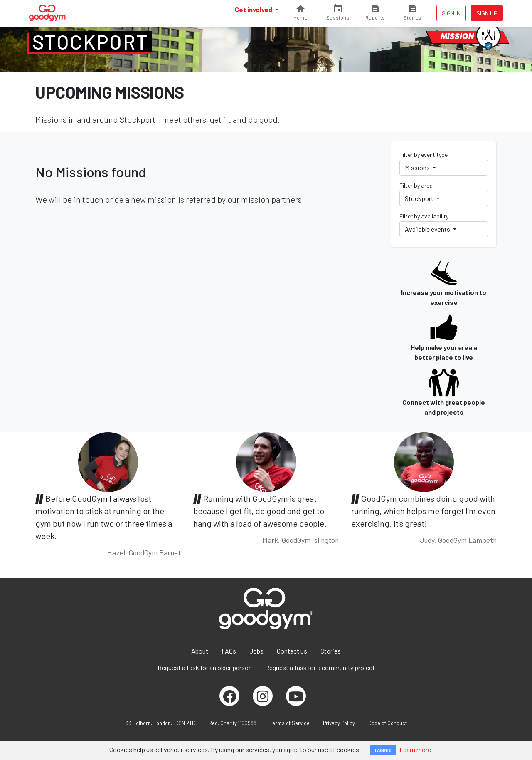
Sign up (487, 13)
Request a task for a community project (320, 667)
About (200, 651)
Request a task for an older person (205, 667)
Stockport (91, 42)
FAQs (229, 651)
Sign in (451, 13)
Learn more (415, 749)
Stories (331, 651)
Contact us (292, 651)
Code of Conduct (388, 723)
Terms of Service (290, 723)
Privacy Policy (339, 723)
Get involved (254, 9)
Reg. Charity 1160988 (233, 723)
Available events (428, 229)
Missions (418, 167)
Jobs (256, 651)
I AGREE (383, 750)
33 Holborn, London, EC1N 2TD (160, 723)
